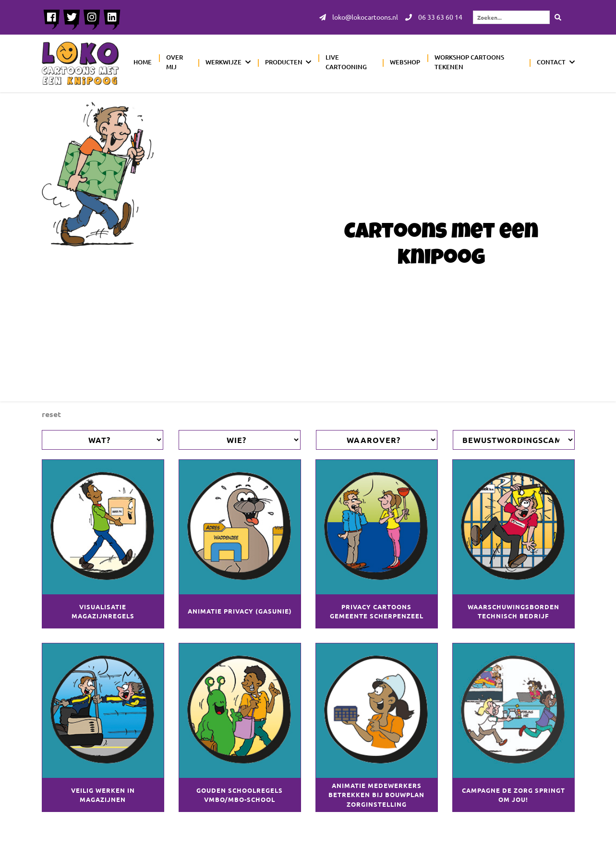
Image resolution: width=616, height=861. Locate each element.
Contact (551, 62)
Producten (284, 62)
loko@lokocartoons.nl (359, 17)
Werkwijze (223, 62)
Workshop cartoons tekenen (469, 62)
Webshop (405, 62)
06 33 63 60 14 (434, 17)
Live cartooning (346, 62)
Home (143, 62)
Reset (51, 414)
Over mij (175, 62)
